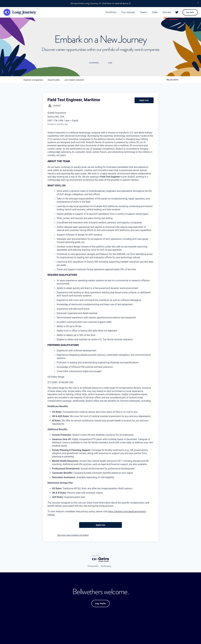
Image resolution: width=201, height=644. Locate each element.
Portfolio (108, 14)
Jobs (152, 14)
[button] (198, 3)
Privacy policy (93, 566)
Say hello (187, 14)
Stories (164, 14)
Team (141, 14)
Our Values (125, 14)
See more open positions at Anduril (73, 536)
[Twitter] (174, 14)
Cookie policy (106, 566)
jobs (54, 80)
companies (33, 80)
